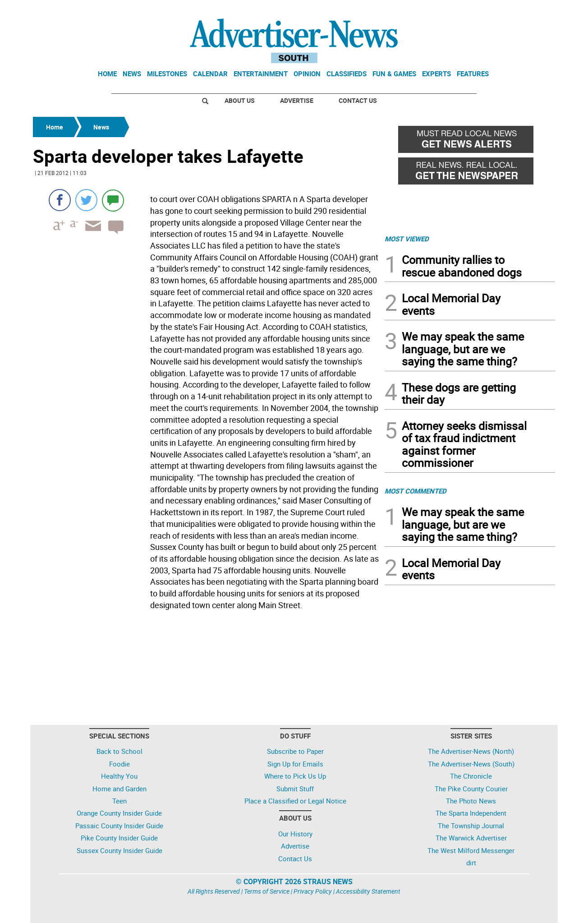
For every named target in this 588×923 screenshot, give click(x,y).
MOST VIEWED (407, 239)
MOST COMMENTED (416, 491)
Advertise (297, 100)
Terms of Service (267, 891)
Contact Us (358, 100)
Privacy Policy (313, 891)
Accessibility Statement (368, 891)
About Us (240, 100)
